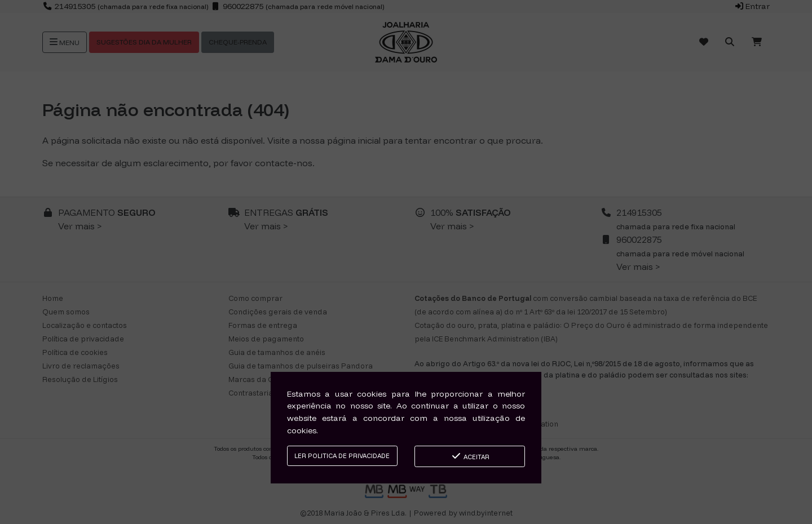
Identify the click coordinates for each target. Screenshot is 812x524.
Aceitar (470, 456)
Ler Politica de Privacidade (342, 456)
